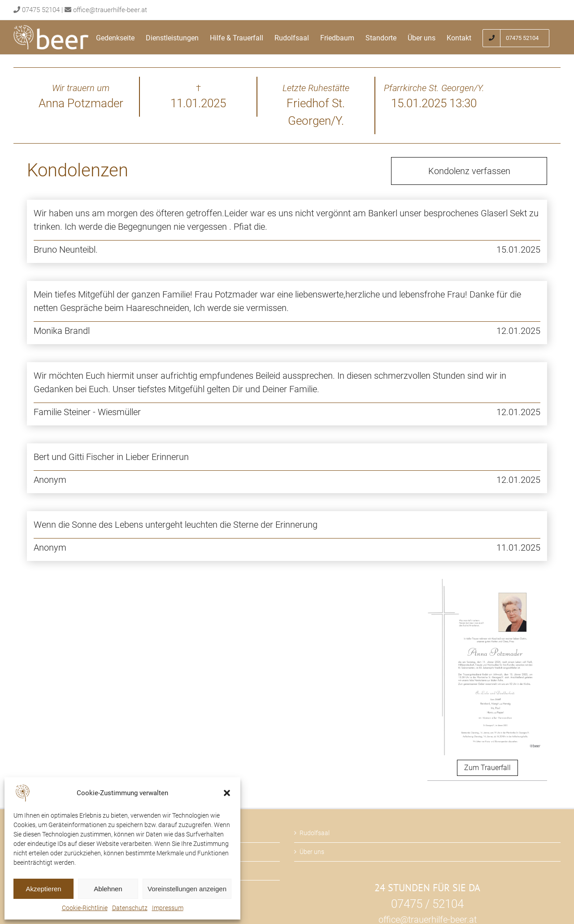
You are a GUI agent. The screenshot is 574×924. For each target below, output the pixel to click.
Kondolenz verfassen (469, 171)
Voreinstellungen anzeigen (187, 889)
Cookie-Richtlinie (85, 908)
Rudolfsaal (315, 833)
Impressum (168, 908)
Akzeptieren (43, 889)
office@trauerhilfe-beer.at (110, 10)
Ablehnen (108, 889)
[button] (227, 793)
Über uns (312, 852)
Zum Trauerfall (487, 768)
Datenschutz (130, 908)
